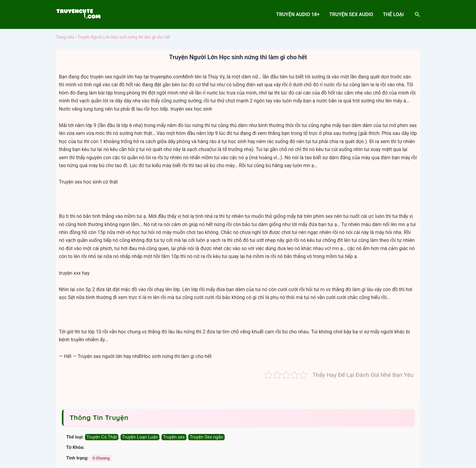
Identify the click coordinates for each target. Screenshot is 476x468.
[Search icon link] (417, 14)
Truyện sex (174, 437)
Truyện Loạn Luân (140, 437)
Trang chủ (65, 37)
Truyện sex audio (351, 14)
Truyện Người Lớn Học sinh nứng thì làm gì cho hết (124, 37)
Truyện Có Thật (102, 437)
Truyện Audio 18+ (298, 14)
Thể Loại (393, 14)
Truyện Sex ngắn (206, 437)
